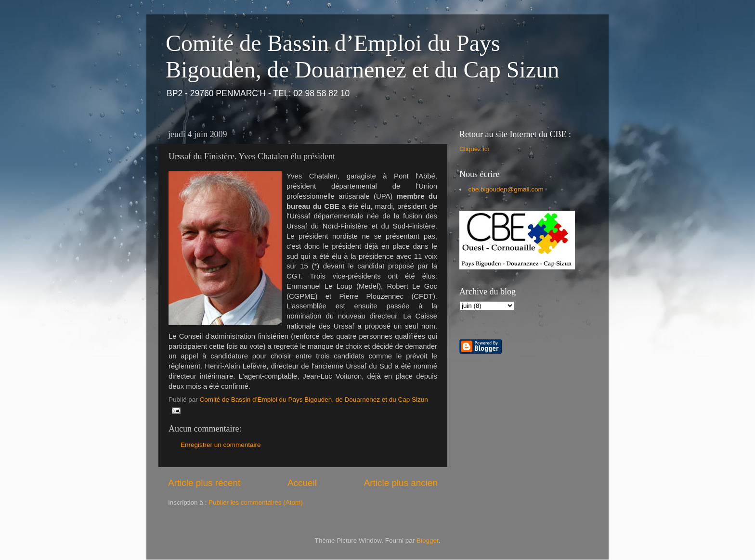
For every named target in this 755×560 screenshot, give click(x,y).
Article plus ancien (401, 483)
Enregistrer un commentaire (221, 445)
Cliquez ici (474, 149)
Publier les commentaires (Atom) (256, 503)
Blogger (428, 541)
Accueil (302, 483)
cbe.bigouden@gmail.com (506, 189)
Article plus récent (204, 483)
